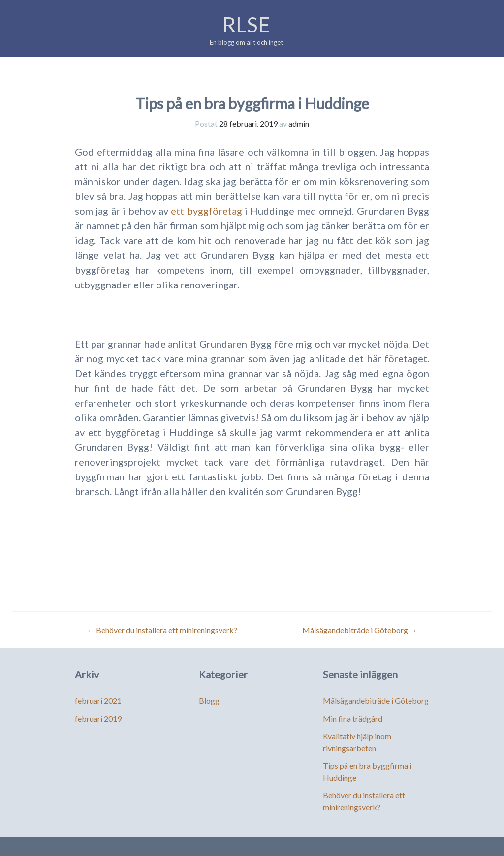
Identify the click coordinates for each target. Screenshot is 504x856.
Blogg (209, 701)
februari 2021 (98, 701)
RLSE (246, 25)
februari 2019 (98, 718)
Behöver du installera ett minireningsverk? (162, 630)
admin (299, 123)
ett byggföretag (208, 211)
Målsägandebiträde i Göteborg (360, 630)
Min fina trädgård (353, 718)
